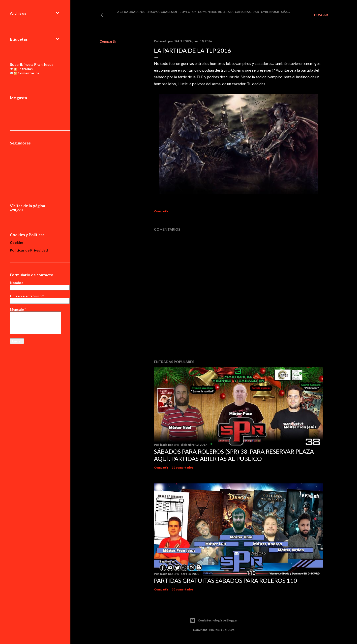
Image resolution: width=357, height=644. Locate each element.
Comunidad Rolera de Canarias (224, 12)
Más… (285, 12)
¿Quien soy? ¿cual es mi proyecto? (168, 12)
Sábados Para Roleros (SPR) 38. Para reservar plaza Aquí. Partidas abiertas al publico (234, 455)
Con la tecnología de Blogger (214, 620)
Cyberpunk (270, 12)
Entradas (23, 69)
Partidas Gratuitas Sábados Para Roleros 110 (225, 580)
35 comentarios (183, 467)
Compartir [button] (108, 41)
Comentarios (27, 73)
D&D (256, 12)
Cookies (17, 242)
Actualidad (127, 12)
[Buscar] (321, 15)
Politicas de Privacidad (29, 250)
